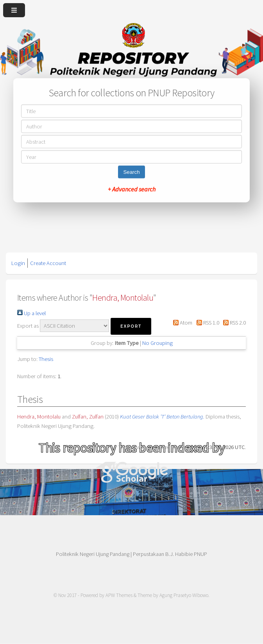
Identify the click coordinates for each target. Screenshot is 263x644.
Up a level (31, 313)
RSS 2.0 (233, 323)
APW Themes (119, 595)
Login (18, 263)
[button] (131, 326)
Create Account (48, 263)
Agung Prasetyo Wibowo (184, 595)
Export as (28, 326)
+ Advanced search (132, 189)
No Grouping (157, 343)
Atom (181, 323)
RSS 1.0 (206, 323)
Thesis (46, 359)
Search (131, 172)
